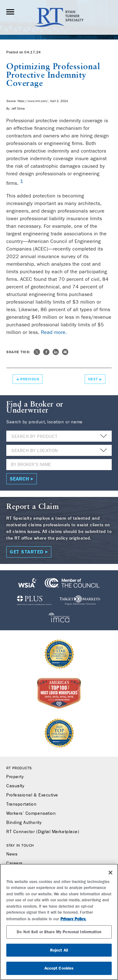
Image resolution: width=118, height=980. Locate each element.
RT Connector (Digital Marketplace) (43, 832)
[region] (59, 922)
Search (20, 479)
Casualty (15, 786)
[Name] (59, 465)
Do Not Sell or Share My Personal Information (59, 932)
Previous (30, 379)
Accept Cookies (59, 968)
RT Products (19, 768)
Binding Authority (24, 823)
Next (93, 379)
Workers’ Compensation (31, 814)
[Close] (110, 873)
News (12, 854)
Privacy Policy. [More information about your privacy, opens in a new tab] (73, 919)
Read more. (54, 332)
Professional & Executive (32, 795)
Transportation (22, 804)
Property (15, 777)
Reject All (59, 950)
